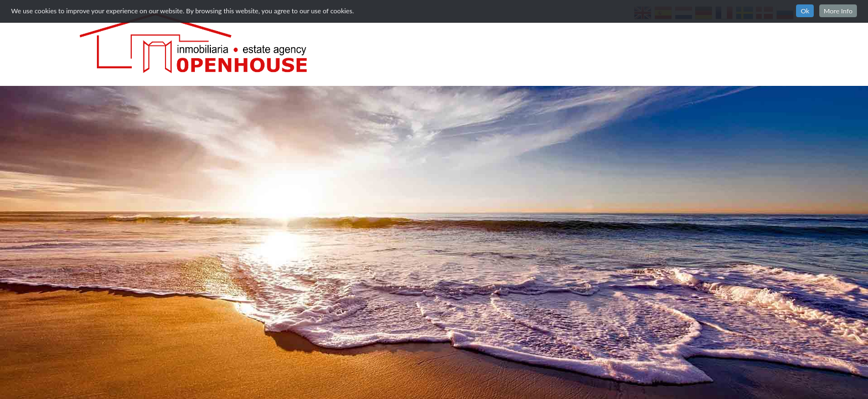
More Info (838, 11)
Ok (805, 11)
